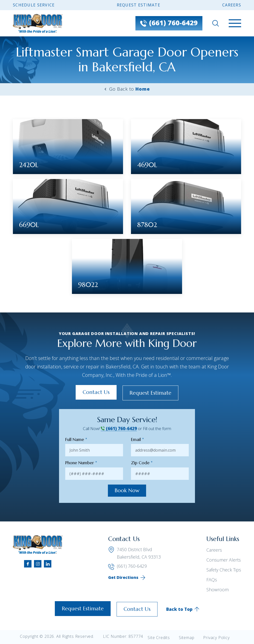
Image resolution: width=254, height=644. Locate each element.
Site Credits (159, 638)
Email (137, 439)
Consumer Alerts (224, 560)
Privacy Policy (216, 638)
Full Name (76, 439)
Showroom (218, 590)
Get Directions (123, 578)
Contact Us (94, 392)
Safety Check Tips (224, 570)
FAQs (212, 580)
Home (143, 89)
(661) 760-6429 (119, 428)
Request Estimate (139, 5)
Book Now (127, 491)
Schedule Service (34, 5)
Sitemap (187, 638)
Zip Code (142, 463)
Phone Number (81, 463)
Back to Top (183, 609)
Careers (232, 5)
